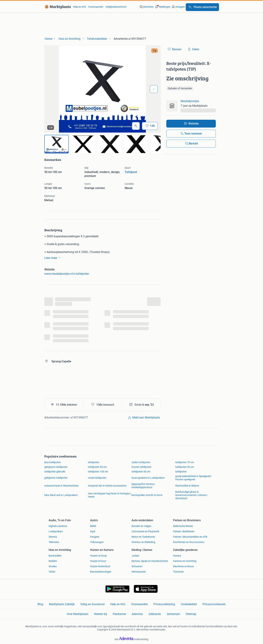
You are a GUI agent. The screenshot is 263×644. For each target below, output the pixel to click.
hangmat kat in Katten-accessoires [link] (107, 486)
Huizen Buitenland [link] (100, 566)
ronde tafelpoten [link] (97, 478)
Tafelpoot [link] (131, 172)
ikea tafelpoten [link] (53, 462)
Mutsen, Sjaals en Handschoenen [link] (150, 561)
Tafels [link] (52, 572)
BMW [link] (93, 526)
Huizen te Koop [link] (98, 556)
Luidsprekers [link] (56, 531)
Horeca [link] (177, 556)
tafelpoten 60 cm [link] (141, 472)
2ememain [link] (173, 614)
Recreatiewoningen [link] (101, 572)
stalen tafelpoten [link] (141, 462)
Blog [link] (40, 604)
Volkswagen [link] (97, 542)
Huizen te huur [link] (98, 561)
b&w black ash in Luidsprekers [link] (61, 495)
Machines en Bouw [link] (183, 566)
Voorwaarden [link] (96, 7)
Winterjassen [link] (139, 572)
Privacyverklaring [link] (164, 604)
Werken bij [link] (101, 614)
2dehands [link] (155, 614)
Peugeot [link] (95, 537)
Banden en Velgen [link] (141, 526)
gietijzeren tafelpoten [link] (56, 467)
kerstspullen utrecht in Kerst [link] (147, 495)
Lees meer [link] (53, 258)
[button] (162, 7)
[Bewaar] (150, 126)
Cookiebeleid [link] (189, 604)
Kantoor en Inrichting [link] (185, 561)
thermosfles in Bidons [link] (187, 486)
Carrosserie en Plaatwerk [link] (145, 531)
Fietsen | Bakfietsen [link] (184, 531)
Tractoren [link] (178, 572)
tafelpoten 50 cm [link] (185, 467)
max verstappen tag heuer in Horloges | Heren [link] (109, 495)
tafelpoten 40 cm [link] (97, 467)
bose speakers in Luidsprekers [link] (148, 478)
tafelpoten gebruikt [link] (55, 472)
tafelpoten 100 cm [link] (98, 472)
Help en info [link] (80, 7)
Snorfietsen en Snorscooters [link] (189, 542)
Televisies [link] (54, 542)
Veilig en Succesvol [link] (92, 604)
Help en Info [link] (118, 604)
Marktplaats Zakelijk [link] (62, 604)
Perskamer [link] (119, 614)
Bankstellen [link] (55, 556)
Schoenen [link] (137, 566)
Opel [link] (93, 531)
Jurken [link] (135, 556)
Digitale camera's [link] (58, 526)
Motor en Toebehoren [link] (143, 537)
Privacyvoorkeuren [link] (214, 604)
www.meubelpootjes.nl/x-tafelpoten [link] (67, 274)
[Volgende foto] (154, 89)
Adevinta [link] (137, 614)
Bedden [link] (53, 561)
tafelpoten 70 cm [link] (185, 462)
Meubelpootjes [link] (190, 101)
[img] (57, 144)
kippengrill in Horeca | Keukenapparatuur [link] (143, 486)
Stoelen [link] (53, 566)
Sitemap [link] (191, 614)
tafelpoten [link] (94, 462)
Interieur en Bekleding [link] (143, 542)
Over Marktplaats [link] (78, 614)
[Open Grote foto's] (136, 126)
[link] (57, 7)
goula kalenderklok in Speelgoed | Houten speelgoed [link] (193, 478)
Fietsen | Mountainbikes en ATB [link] (190, 537)
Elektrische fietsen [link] (183, 526)
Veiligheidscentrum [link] (116, 7)
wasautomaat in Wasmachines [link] (61, 486)
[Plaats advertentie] (202, 7)
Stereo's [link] (53, 537)
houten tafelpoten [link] (141, 467)
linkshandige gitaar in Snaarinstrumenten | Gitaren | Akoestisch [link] (191, 495)
